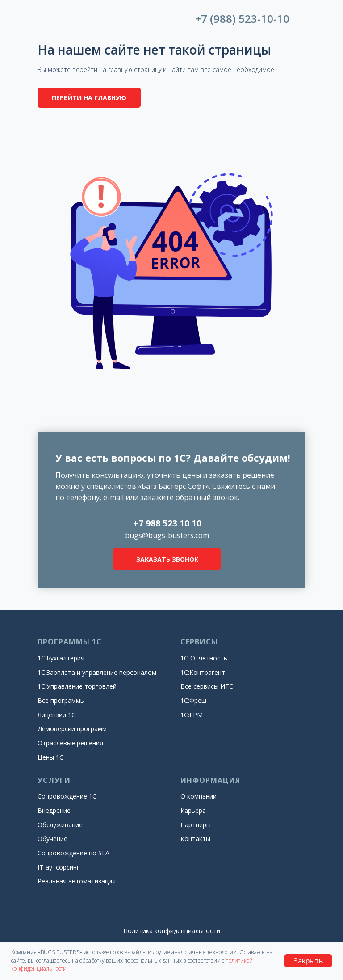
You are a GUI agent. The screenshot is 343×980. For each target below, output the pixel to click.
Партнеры (196, 825)
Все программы (61, 700)
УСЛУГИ (54, 780)
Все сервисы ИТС (207, 686)
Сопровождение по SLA (73, 853)
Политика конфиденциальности (172, 931)
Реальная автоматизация (77, 881)
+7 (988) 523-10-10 (242, 19)
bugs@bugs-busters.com (167, 535)
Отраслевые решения (70, 743)
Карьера (193, 810)
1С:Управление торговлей (77, 686)
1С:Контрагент (203, 672)
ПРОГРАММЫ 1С (70, 642)
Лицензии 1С (56, 715)
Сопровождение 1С (67, 796)
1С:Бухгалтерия (61, 658)
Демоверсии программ (72, 729)
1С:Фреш (193, 700)
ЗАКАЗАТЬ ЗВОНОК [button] (167, 559)
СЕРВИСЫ (199, 642)
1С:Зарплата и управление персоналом (97, 672)
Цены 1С (50, 757)
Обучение (52, 839)
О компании (199, 796)
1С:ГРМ (192, 715)
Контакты (195, 839)
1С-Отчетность (204, 658)
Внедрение (54, 810)
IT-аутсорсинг (59, 867)
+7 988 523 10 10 (167, 523)
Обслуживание (60, 825)
